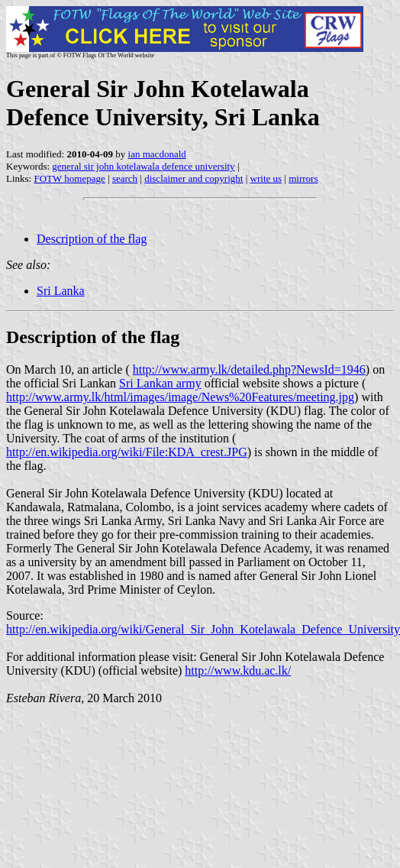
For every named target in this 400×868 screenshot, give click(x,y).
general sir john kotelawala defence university (143, 166)
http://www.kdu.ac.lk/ (238, 670)
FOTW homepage (69, 178)
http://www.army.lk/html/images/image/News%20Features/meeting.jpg (180, 397)
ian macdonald (157, 154)
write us (266, 178)
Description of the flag (92, 239)
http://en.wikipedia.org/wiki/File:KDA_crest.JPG (127, 452)
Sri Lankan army (160, 383)
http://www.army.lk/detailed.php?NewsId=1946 (249, 369)
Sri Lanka (61, 291)
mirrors (303, 178)
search (125, 178)
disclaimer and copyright (194, 178)
